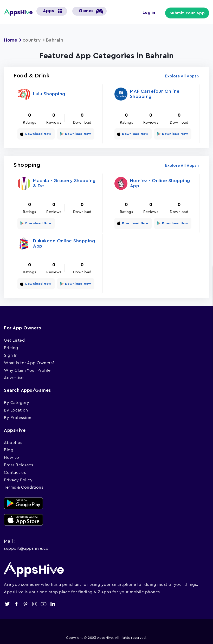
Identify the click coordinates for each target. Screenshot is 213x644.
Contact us (15, 471)
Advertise (14, 376)
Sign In (11, 354)
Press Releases (18, 463)
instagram (34, 603)
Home (11, 40)
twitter (7, 603)
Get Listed (14, 338)
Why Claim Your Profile (27, 369)
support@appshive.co (26, 546)
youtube (44, 603)
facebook (16, 603)
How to (11, 456)
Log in (150, 12)
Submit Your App (188, 13)
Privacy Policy (18, 478)
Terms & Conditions (24, 486)
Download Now (38, 134)
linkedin (53, 603)
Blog (9, 448)
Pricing (11, 346)
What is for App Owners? (29, 361)
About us (13, 441)
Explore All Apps (181, 76)
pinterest (25, 603)
